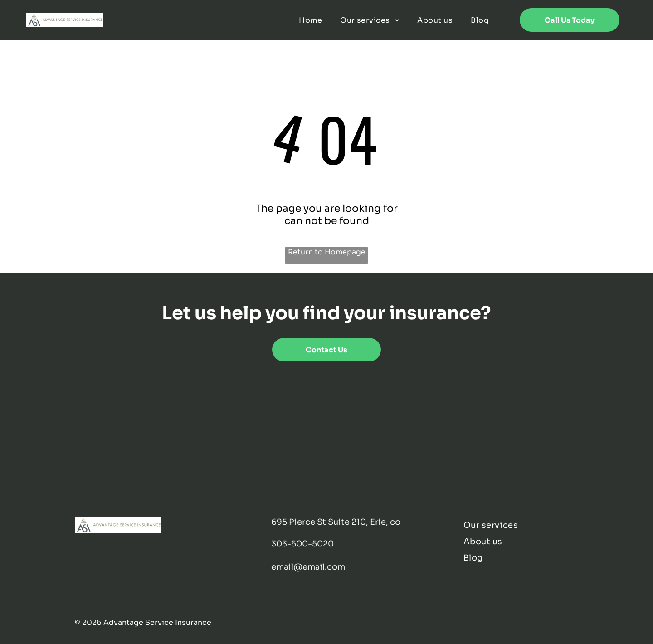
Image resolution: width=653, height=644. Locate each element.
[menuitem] (310, 20)
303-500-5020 (302, 544)
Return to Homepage (327, 252)
